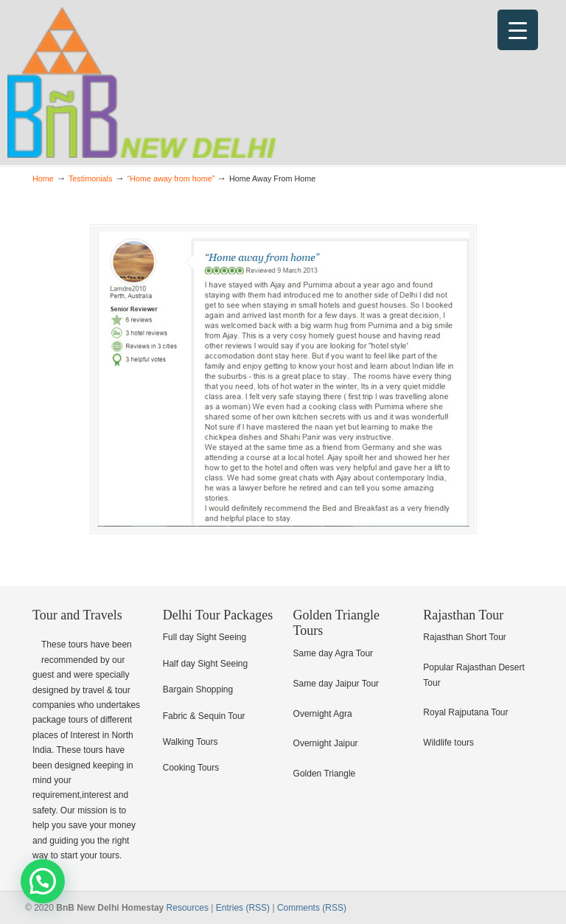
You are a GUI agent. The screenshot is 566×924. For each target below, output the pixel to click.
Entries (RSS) (243, 908)
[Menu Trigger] (518, 30)
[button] (43, 881)
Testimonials (90, 178)
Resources (188, 908)
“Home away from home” (171, 178)
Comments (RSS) (312, 908)
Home (43, 178)
